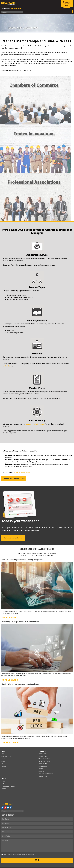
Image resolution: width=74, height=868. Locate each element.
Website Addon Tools (44, 759)
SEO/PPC (41, 771)
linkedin (8, 807)
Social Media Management (46, 774)
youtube (5, 807)
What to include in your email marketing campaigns (22, 560)
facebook (3, 807)
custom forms (8, 366)
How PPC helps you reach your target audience (20, 684)
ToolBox (3, 759)
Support (4, 761)
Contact (4, 766)
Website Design (43, 756)
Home (3, 754)
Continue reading (10, 618)
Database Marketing (44, 761)
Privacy (3, 789)
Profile (3, 781)
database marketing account (36, 424)
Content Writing (43, 776)
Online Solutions (43, 754)
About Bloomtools (6, 756)
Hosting (41, 769)
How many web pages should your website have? (21, 622)
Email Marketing (43, 764)
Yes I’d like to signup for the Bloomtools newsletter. (18, 855)
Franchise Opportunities (8, 786)
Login (3, 764)
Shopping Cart (43, 766)
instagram (11, 807)
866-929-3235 (16, 8)
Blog (3, 784)
